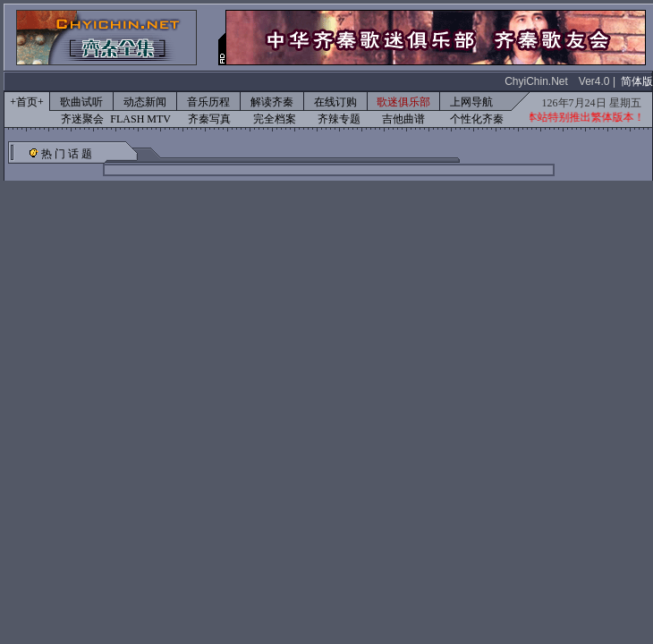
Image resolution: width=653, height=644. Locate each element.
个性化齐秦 (477, 119)
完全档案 (275, 119)
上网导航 (471, 102)
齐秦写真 (209, 119)
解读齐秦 (272, 102)
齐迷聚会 (82, 119)
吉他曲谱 (403, 119)
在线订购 (335, 102)
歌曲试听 (81, 102)
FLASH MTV (140, 119)
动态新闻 (145, 102)
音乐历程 (208, 102)
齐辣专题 (339, 119)
